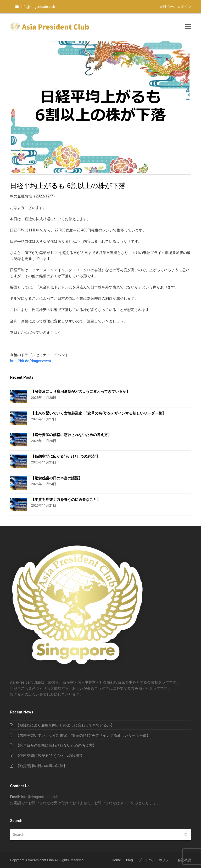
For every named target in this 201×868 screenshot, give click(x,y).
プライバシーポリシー (155, 860)
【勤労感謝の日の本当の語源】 (57, 478)
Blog (130, 860)
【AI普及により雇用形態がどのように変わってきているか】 (80, 392)
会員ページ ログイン (175, 7)
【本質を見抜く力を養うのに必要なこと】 (66, 500)
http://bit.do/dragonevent (30, 361)
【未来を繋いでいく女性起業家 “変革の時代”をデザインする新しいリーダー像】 (98, 413)
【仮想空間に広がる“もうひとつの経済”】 (65, 456)
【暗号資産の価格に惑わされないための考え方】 (71, 435)
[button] (188, 27)
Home (116, 860)
